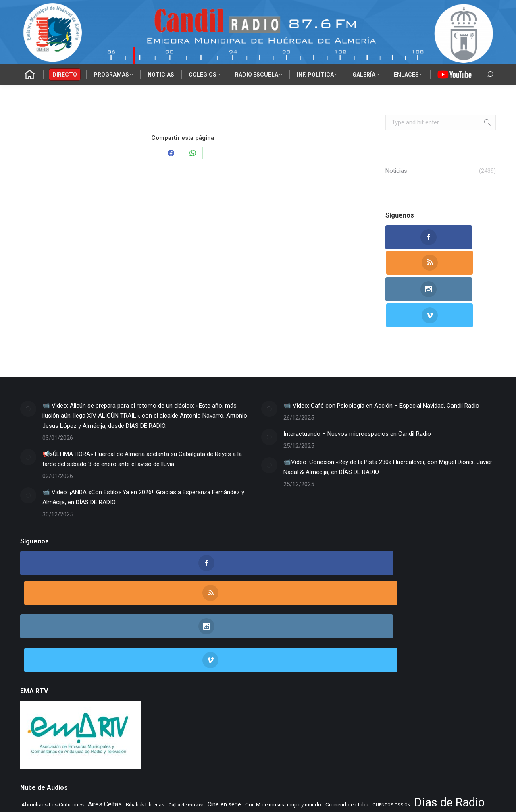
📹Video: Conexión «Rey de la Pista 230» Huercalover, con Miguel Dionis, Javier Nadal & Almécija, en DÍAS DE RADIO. (388, 415)
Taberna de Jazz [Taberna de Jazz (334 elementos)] (387, 726)
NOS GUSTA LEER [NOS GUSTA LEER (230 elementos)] (441, 715)
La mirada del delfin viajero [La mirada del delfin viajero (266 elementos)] (52, 715)
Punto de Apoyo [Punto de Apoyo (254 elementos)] (118, 726)
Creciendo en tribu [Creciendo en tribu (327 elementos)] (347, 689)
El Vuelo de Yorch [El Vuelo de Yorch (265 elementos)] (144, 703)
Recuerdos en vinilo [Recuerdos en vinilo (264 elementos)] (188, 726)
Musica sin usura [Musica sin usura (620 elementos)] (394, 714)
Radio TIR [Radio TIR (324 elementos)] (150, 726)
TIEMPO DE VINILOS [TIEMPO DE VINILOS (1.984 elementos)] (115, 737)
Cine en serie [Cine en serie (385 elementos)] (224, 689)
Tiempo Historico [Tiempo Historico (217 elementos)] (178, 739)
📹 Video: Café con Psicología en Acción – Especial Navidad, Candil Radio (381, 354)
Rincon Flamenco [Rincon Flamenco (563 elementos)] (274, 726)
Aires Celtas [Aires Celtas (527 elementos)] (105, 689)
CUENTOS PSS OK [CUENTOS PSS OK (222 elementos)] (391, 690)
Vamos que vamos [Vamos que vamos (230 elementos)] (263, 739)
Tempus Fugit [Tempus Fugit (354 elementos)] (468, 726)
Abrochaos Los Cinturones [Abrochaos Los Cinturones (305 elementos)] (53, 689)
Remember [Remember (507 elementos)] (230, 726)
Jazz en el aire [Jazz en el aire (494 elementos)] (397, 702)
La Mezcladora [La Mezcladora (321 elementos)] (437, 703)
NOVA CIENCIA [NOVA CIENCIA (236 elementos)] (37, 726)
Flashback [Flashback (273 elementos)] (320, 703)
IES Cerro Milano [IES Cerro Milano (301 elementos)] (355, 703)
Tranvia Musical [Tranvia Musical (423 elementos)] (220, 738)
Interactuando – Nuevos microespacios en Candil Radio (357, 382)
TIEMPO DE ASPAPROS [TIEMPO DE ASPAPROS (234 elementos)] (46, 739)
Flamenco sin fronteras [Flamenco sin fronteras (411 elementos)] (274, 703)
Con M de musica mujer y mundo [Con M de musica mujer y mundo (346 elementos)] (283, 689)
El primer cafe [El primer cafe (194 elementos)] (35, 703)
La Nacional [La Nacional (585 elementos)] (102, 714)
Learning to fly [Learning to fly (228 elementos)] (193, 715)
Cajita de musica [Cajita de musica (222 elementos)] (186, 690)
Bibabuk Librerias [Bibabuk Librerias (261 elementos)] (145, 690)
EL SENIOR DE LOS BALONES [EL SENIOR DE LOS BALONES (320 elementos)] (86, 703)
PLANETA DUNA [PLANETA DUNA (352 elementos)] (77, 726)
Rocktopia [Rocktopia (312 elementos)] (351, 726)
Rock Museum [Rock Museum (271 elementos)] (318, 726)
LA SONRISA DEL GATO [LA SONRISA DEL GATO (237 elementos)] (149, 715)
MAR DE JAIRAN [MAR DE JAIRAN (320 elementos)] (277, 714)
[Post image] (28, 357)
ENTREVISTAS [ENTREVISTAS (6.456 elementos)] (204, 701)
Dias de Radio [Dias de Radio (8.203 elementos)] (449, 687)
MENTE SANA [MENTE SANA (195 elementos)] (313, 715)
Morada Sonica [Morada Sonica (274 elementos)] (348, 715)
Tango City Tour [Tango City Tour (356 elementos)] (430, 726)
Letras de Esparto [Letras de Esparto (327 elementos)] (233, 714)
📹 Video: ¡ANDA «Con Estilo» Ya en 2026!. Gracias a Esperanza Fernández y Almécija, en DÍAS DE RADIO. (143, 445)
